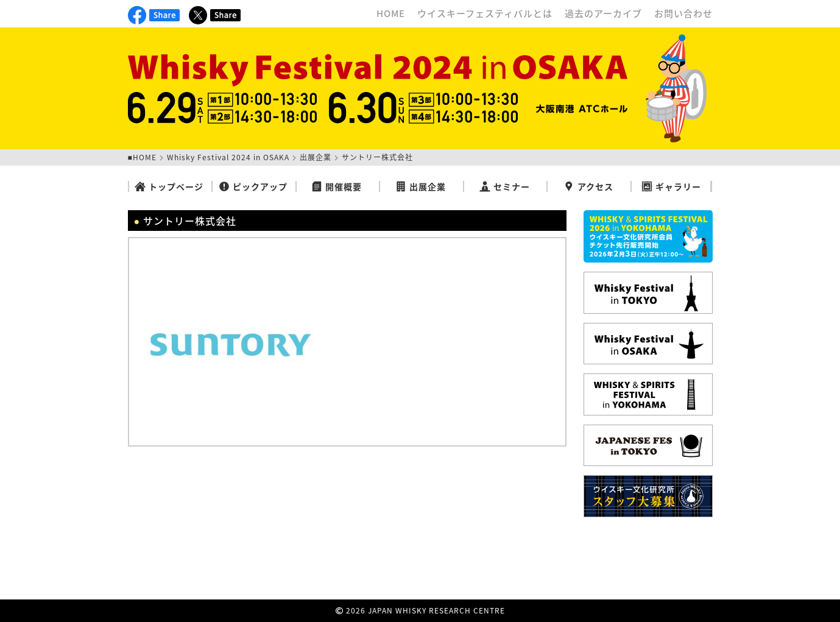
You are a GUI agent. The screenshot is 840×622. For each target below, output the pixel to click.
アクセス (588, 186)
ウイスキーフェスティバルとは (485, 13)
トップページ (169, 186)
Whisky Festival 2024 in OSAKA (228, 157)
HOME (391, 13)
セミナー (505, 186)
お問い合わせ (683, 13)
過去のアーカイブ (603, 13)
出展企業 (316, 157)
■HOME (142, 157)
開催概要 (337, 186)
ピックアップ (253, 186)
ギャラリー (671, 186)
